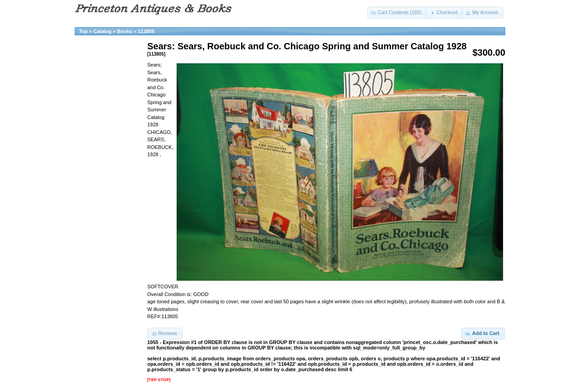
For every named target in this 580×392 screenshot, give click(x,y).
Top (83, 31)
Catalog (102, 31)
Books (125, 31)
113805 (146, 31)
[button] (397, 13)
